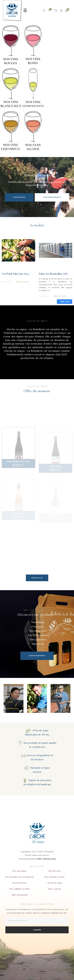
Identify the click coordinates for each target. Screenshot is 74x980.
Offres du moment (19, 895)
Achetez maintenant (37, 656)
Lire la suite (23, 282)
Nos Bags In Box (19, 883)
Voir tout (65, 302)
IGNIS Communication (46, 859)
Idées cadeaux (55, 889)
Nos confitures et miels (19, 889)
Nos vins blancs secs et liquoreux (19, 877)
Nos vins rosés (55, 871)
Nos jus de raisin (55, 883)
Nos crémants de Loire (55, 877)
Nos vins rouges (19, 871)
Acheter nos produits (52, 197)
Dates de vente (19, 197)
